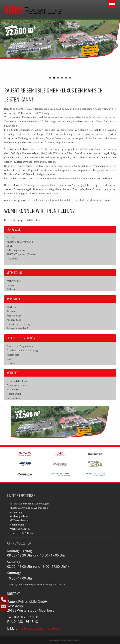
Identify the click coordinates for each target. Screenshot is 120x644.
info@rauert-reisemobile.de (39, 628)
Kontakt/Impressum (57, 641)
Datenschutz (74, 641)
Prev (5, 46)
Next (115, 46)
